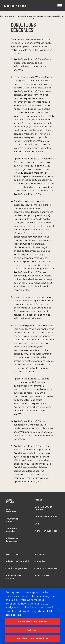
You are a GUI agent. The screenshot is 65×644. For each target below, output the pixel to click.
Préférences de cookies (12, 540)
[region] (32, 616)
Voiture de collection (46, 517)
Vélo (37, 524)
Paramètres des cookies (33, 621)
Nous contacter (11, 510)
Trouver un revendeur (11, 530)
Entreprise (40, 561)
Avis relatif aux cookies (13, 577)
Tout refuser (32, 630)
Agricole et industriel (46, 531)
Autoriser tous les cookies (32, 638)
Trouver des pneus (12, 520)
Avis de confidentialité (17, 561)
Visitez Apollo (42, 575)
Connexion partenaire (46, 568)
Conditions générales (17, 568)
